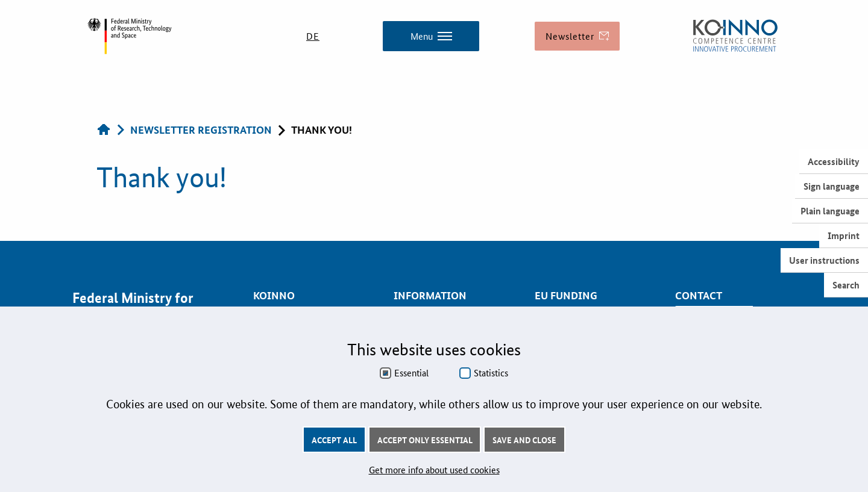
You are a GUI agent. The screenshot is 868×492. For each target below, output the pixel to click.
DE (313, 36)
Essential (411, 373)
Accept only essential (425, 440)
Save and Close (524, 440)
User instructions (824, 260)
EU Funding (566, 296)
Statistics (491, 373)
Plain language (830, 211)
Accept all (334, 440)
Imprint (844, 235)
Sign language (832, 186)
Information (430, 296)
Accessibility (834, 161)
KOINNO (274, 296)
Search (846, 285)
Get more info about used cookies (434, 469)
